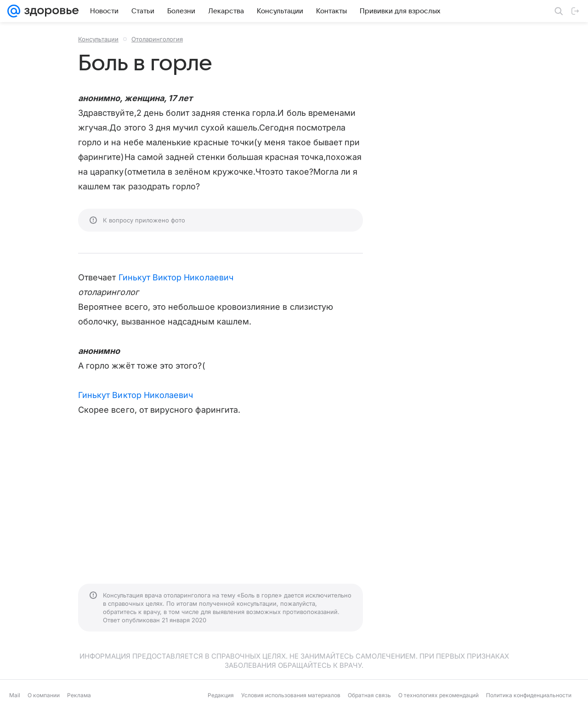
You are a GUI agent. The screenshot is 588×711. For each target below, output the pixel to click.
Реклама (79, 695)
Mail (15, 695)
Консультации (98, 39)
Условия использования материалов (291, 695)
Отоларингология (157, 39)
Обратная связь (369, 695)
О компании (44, 695)
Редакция (221, 695)
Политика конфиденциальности (529, 695)
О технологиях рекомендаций (438, 695)
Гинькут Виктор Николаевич (176, 277)
